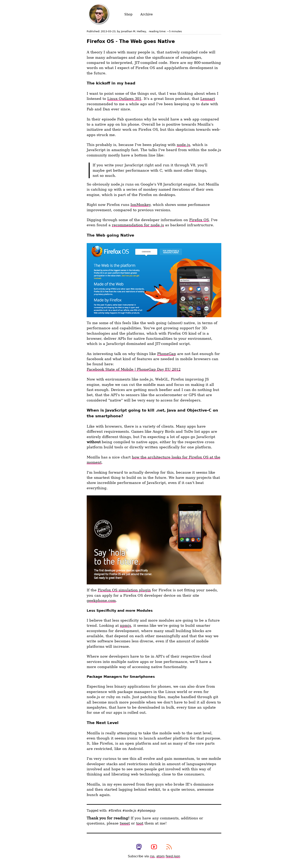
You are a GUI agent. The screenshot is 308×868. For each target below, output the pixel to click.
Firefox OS (199, 220)
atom (161, 856)
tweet (125, 823)
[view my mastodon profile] (139, 847)
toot (140, 823)
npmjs (125, 626)
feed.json (173, 856)
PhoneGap (167, 354)
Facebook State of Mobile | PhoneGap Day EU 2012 (134, 369)
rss (152, 856)
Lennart (208, 99)
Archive (146, 14)
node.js (183, 145)
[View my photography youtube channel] (154, 847)
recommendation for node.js (138, 225)
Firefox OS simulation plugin (124, 590)
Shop (128, 14)
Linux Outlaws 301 (124, 99)
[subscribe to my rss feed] (169, 847)
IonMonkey (140, 205)
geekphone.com (101, 601)
